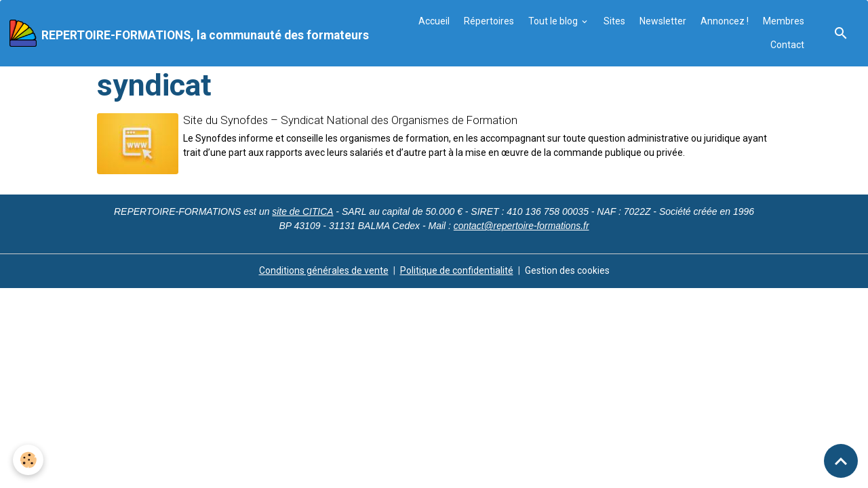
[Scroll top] (841, 461)
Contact (787, 45)
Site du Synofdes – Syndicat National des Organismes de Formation (350, 120)
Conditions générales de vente (324, 270)
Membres (784, 21)
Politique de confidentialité (457, 270)
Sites (614, 21)
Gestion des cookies (567, 270)
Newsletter (663, 21)
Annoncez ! (725, 21)
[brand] (186, 33)
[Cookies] (29, 460)
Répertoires (489, 21)
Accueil (434, 21)
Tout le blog (554, 21)
